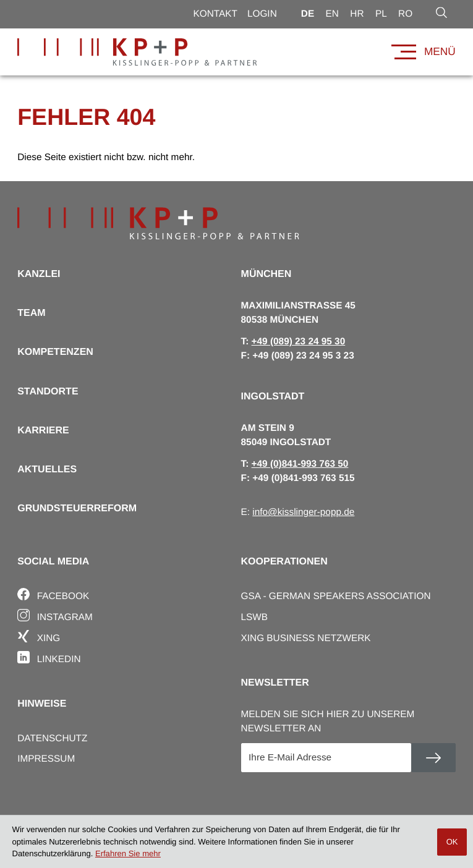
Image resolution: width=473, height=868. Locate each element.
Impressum (46, 759)
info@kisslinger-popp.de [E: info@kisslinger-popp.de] (303, 512)
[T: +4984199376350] (300, 464)
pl (381, 14)
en (332, 14)
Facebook (53, 594)
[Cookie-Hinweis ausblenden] (452, 842)
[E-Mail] (326, 758)
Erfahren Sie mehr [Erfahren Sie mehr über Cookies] (128, 853)
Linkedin (49, 657)
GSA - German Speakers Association (336, 596)
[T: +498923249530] (299, 342)
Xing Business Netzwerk (306, 638)
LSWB (255, 617)
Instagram (55, 615)
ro (405, 14)
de (308, 14)
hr (357, 14)
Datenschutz (52, 738)
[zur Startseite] (137, 52)
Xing (39, 636)
